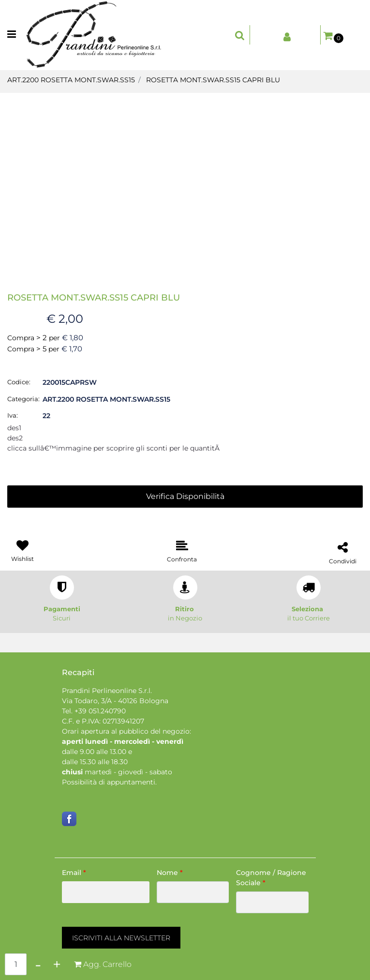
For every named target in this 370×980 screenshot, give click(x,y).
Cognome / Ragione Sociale (271, 878)
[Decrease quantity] (38, 964)
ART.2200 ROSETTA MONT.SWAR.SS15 (71, 80)
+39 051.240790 (100, 711)
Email (74, 873)
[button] (185, 179)
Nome (170, 873)
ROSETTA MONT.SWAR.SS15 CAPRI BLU (213, 80)
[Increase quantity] (57, 964)
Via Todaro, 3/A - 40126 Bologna (115, 701)
